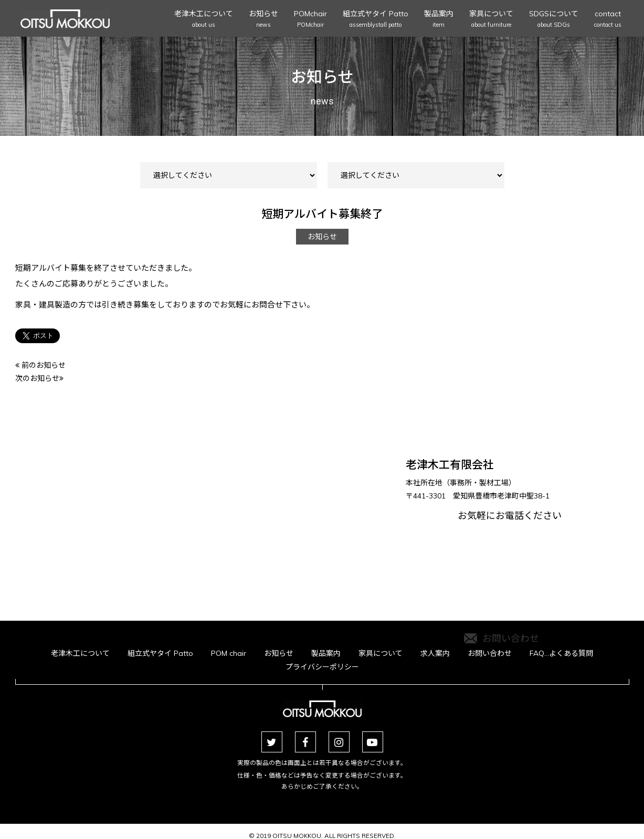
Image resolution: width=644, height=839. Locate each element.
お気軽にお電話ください (510, 562)
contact (608, 20)
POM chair (229, 653)
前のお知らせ (40, 365)
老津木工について (204, 20)
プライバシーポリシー (322, 667)
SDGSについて (554, 20)
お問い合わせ (490, 653)
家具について (491, 20)
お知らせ (263, 20)
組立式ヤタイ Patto (376, 20)
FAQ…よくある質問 (561, 653)
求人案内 (435, 653)
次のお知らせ (39, 378)
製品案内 (439, 20)
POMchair (310, 20)
